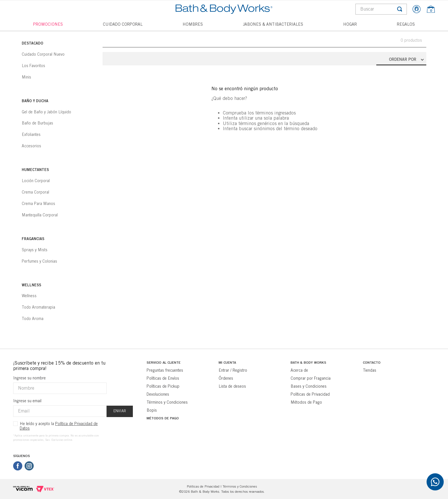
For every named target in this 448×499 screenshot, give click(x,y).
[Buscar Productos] (400, 9)
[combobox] (381, 9)
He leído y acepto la (59, 426)
